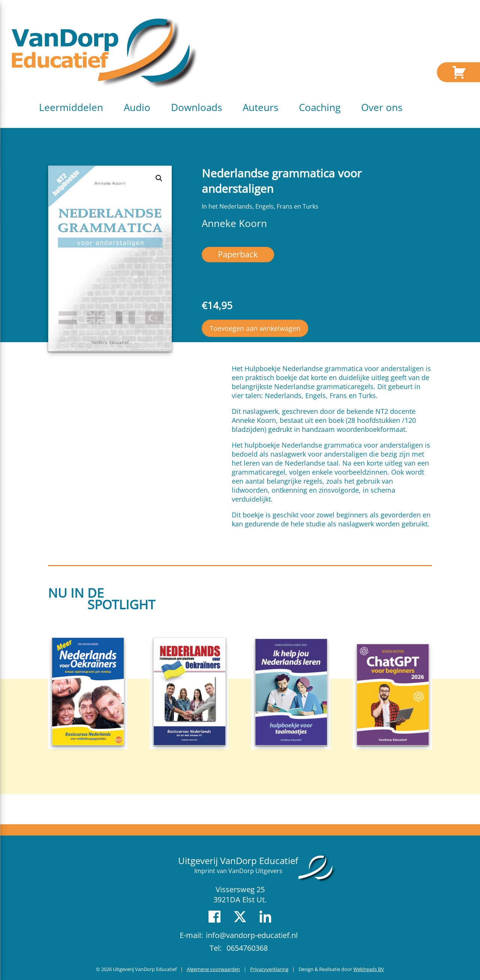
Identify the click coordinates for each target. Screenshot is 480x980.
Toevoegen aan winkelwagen (255, 328)
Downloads (196, 107)
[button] (159, 178)
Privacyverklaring (269, 969)
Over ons (382, 107)
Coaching (320, 107)
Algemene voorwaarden (213, 969)
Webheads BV (369, 969)
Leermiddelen (71, 107)
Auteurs (260, 107)
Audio (137, 107)
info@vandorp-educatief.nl (252, 935)
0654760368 (247, 948)
